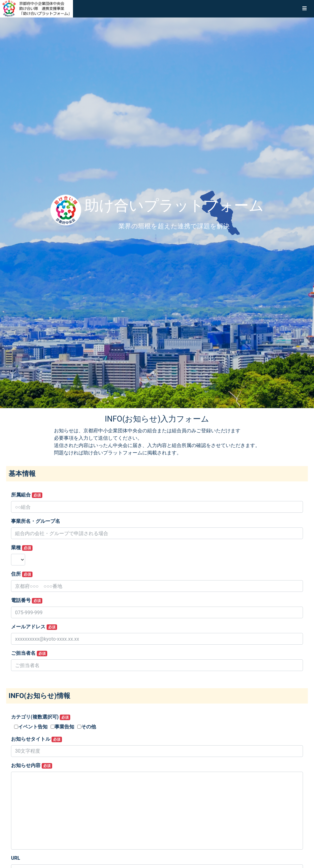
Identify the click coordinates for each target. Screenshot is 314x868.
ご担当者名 (29, 653)
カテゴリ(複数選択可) (41, 717)
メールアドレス (34, 627)
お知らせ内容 (32, 766)
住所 (22, 574)
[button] (304, 9)
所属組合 (27, 495)
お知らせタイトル (36, 739)
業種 (22, 548)
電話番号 (27, 600)
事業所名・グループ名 (36, 521)
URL (15, 858)
